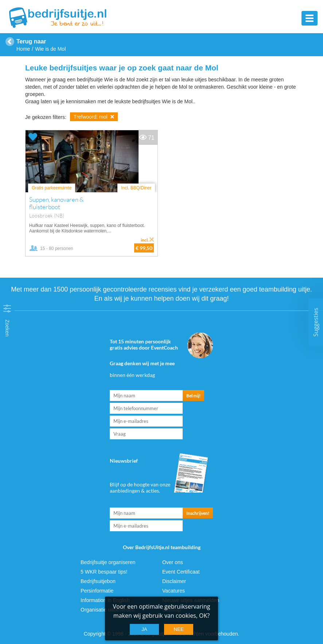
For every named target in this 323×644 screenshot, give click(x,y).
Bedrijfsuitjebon (98, 581)
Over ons (173, 562)
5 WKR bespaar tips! (104, 572)
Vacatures (174, 591)
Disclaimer (174, 581)
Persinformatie (97, 591)
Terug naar (31, 41)
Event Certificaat (181, 572)
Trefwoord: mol (94, 117)
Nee (178, 629)
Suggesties (316, 322)
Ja (144, 629)
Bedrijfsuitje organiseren (108, 562)
